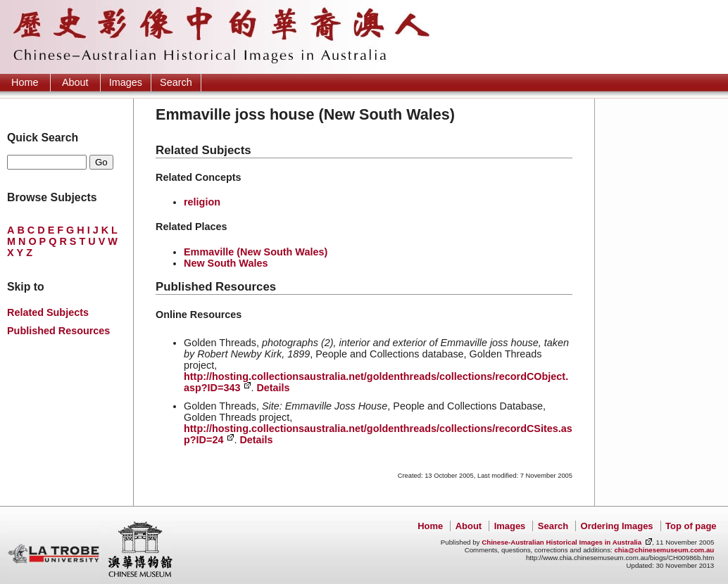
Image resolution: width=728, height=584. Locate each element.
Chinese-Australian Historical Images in (561, 542)
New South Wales (226, 263)
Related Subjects (48, 312)
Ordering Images (617, 526)
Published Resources (58, 331)
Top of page (691, 526)
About (75, 82)
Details (273, 388)
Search (176, 82)
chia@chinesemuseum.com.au (664, 550)
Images (126, 82)
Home (25, 82)
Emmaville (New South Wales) (256, 252)
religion (202, 202)
